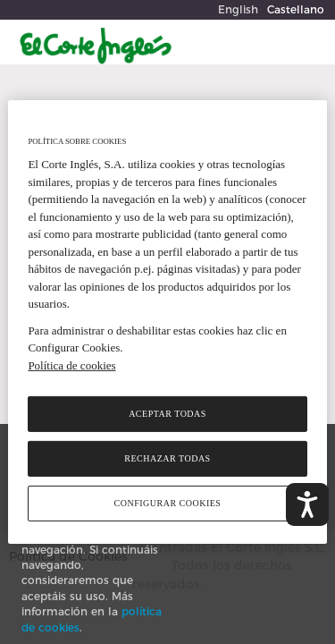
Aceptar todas (167, 414)
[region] (167, 322)
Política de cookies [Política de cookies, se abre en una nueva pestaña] (71, 365)
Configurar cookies (168, 503)
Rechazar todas (167, 458)
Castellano (296, 9)
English (238, 9)
